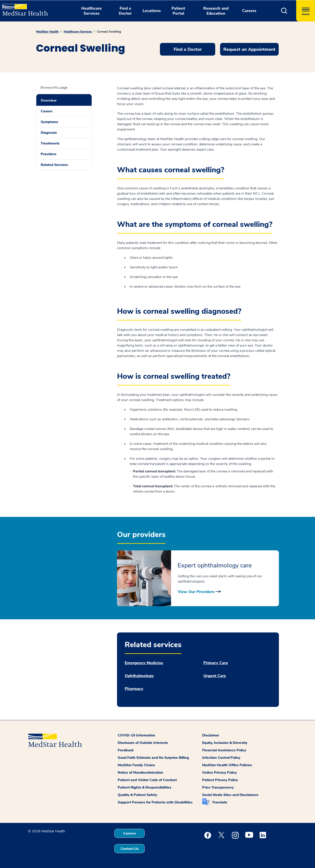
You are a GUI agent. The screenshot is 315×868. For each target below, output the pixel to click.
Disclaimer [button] (211, 735)
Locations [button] (152, 11)
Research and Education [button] (216, 11)
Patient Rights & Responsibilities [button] (144, 787)
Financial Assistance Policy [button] (224, 750)
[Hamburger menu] (306, 11)
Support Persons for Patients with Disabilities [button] (155, 802)
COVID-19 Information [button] (136, 735)
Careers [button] (249, 11)
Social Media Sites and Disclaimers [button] (230, 795)
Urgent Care (215, 676)
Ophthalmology (139, 676)
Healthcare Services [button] (92, 11)
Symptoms (49, 122)
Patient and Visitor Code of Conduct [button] (147, 780)
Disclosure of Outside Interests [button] (143, 743)
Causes (47, 111)
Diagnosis (49, 133)
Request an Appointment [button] (249, 49)
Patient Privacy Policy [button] (220, 780)
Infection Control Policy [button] (221, 758)
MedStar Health (47, 32)
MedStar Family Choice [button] (136, 765)
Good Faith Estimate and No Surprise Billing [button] (153, 758)
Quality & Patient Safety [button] (137, 795)
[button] (284, 11)
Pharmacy (134, 689)
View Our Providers (196, 592)
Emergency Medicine (144, 663)
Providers (49, 154)
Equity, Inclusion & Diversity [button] (225, 743)
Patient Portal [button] (178, 11)
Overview (49, 100)
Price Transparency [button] (218, 787)
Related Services (54, 165)
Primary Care (216, 663)
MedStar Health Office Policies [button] (227, 765)
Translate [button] (220, 802)
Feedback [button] (126, 750)
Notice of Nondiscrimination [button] (140, 773)
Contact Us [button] (130, 849)
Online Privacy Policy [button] (220, 773)
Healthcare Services (78, 32)
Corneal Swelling (109, 32)
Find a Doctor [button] (125, 11)
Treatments (50, 143)
